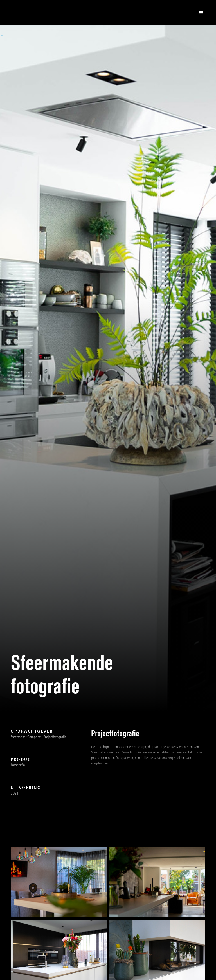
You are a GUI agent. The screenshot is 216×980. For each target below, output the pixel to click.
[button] (201, 13)
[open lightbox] (59, 882)
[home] (34, 13)
